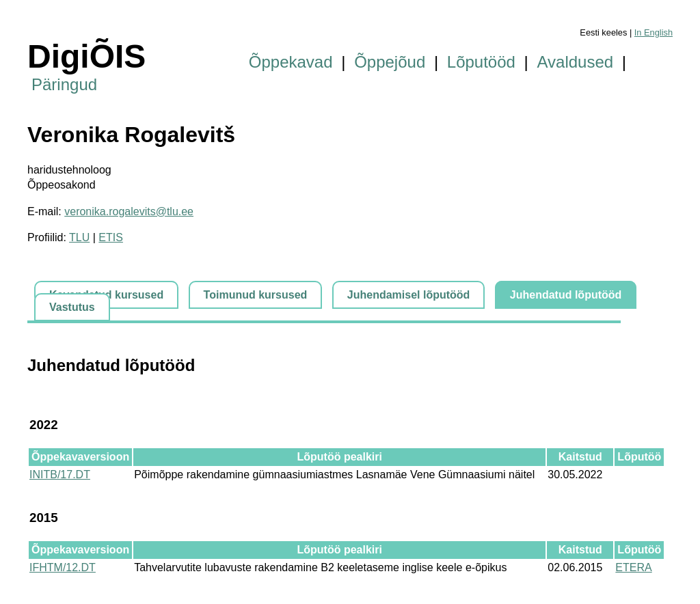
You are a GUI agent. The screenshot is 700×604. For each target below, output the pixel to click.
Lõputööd (481, 62)
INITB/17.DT (60, 475)
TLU (79, 237)
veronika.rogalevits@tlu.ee (129, 211)
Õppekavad (291, 62)
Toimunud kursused (256, 295)
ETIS (111, 237)
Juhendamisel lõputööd (409, 295)
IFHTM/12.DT (63, 567)
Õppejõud (390, 62)
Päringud (64, 84)
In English (654, 32)
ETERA (633, 567)
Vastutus (72, 307)
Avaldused (576, 62)
